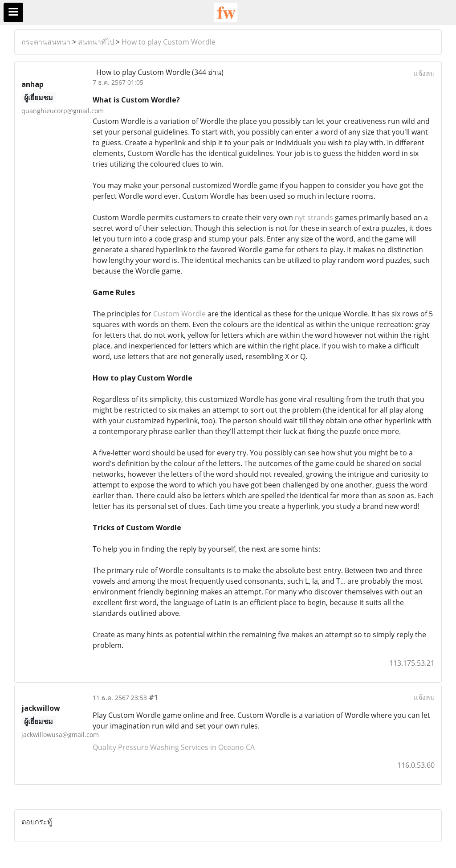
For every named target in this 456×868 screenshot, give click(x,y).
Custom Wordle (179, 314)
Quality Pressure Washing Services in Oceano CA (174, 747)
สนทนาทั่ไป (96, 42)
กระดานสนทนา (46, 42)
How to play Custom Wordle (169, 42)
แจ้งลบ (424, 74)
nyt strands (314, 217)
